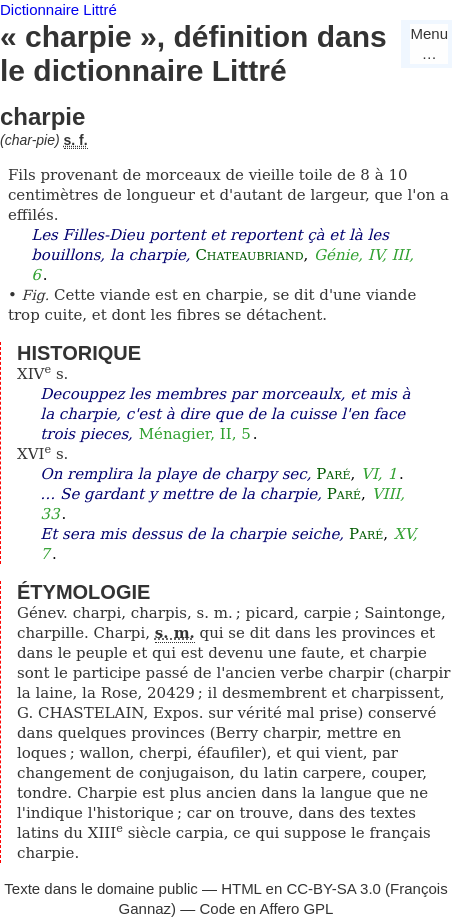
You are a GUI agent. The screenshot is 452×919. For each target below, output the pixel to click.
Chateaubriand (249, 255)
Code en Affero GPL (266, 908)
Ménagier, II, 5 (195, 434)
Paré (333, 474)
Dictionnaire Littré (58, 9)
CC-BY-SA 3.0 (333, 888)
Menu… (429, 43)
